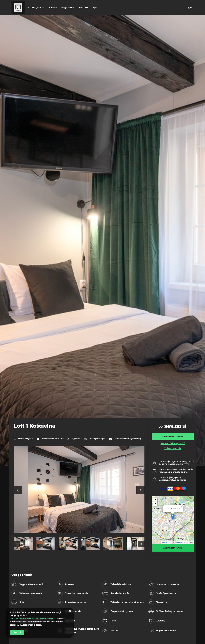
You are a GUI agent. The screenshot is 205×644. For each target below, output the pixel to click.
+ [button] (155, 500)
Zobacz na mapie (173, 548)
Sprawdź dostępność (173, 443)
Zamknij (17, 632)
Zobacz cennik (173, 448)
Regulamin (77, 8)
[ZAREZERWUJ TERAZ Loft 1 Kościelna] (173, 436)
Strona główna (46, 8)
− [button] (155, 504)
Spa (105, 8)
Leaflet (165, 542)
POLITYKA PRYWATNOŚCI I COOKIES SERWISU (35, 619)
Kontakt (93, 8)
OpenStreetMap (177, 542)
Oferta (63, 8)
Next (140, 490)
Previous (18, 490)
